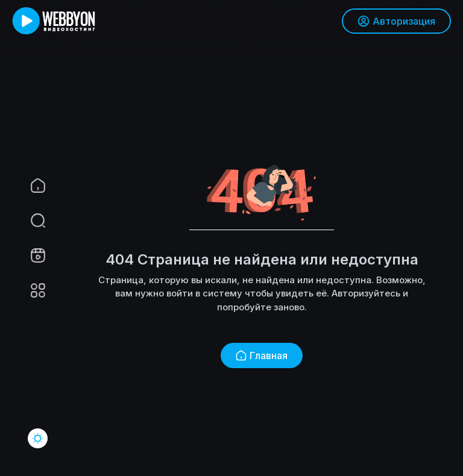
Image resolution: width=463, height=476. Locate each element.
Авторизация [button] (396, 21)
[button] (30, 221)
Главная (262, 355)
